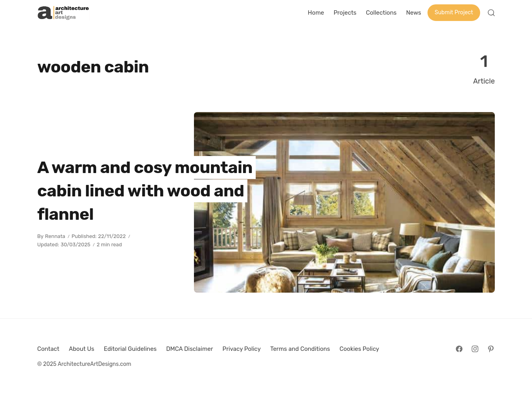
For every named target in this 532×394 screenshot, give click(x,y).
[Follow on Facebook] (459, 349)
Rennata (55, 236)
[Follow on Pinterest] (491, 349)
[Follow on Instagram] (475, 349)
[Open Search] (491, 13)
